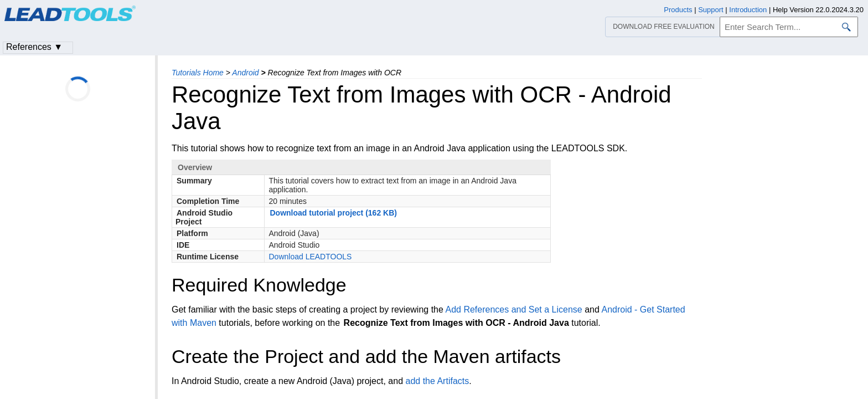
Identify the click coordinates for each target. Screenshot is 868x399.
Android (245, 73)
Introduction (748, 10)
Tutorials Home (198, 73)
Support (711, 10)
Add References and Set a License (513, 310)
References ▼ (34, 47)
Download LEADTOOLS (311, 257)
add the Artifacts (437, 381)
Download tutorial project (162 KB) (334, 213)
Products (678, 10)
